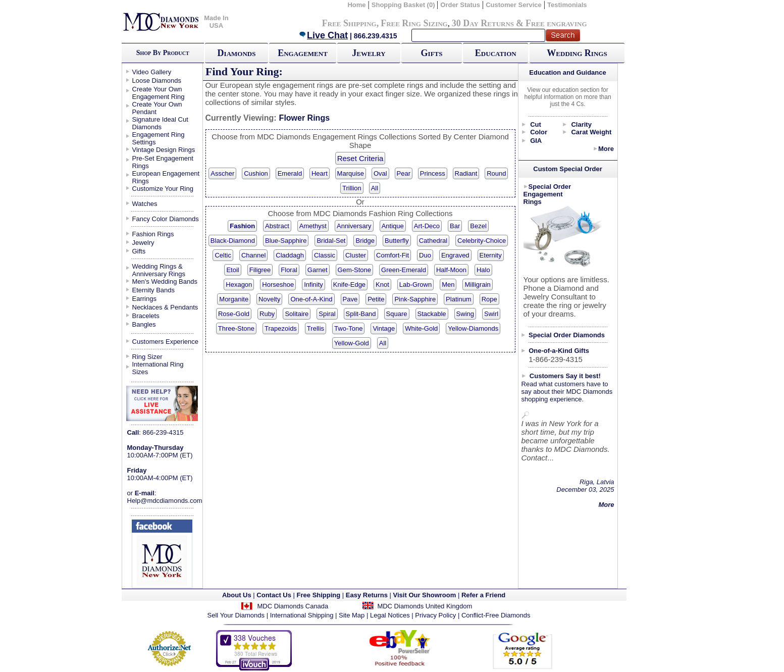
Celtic (223, 255)
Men (448, 285)
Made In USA (216, 22)
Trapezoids (281, 328)
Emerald (290, 173)
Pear (404, 173)
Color (539, 132)
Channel (253, 255)
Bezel (478, 226)
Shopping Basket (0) (404, 5)
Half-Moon (451, 270)
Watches (145, 204)
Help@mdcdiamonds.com (165, 501)
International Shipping (302, 615)
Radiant (466, 173)
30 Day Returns (483, 23)
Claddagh (290, 255)
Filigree (260, 270)
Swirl (491, 314)
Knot (382, 285)
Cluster (356, 255)
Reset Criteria (360, 158)
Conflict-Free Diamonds (496, 615)
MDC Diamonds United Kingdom (425, 606)
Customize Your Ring (163, 189)
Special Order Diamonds (567, 335)
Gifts (432, 53)
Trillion (352, 188)
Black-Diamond (233, 241)
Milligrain (477, 285)
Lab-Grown (415, 285)
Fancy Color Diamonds (166, 219)
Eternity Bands (154, 290)
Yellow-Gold (352, 343)
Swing (465, 314)
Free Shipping (349, 23)
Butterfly (397, 241)
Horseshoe (278, 285)
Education (496, 53)
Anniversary (354, 226)
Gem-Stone (354, 270)
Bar (455, 226)
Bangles (144, 324)
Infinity (313, 285)
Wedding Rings (577, 53)
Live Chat (323, 35)
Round (496, 173)
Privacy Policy (435, 615)
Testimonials (567, 5)
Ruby (267, 314)
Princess (433, 173)
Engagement (303, 53)
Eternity (491, 255)
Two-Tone (348, 328)
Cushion (256, 173)
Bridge (365, 241)
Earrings (144, 299)
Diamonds (237, 53)
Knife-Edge (349, 285)
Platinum (459, 299)
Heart (320, 173)
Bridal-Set (331, 241)
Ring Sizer (147, 357)
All (375, 188)
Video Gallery (152, 72)
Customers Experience (166, 342)
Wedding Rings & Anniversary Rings (159, 270)
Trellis (316, 328)
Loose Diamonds (157, 81)
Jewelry (369, 53)
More (606, 149)
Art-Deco (427, 226)
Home (356, 5)
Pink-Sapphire (415, 299)
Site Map (352, 615)
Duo (425, 255)
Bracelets (146, 316)
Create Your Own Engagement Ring (159, 93)
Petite (376, 299)
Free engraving (556, 23)
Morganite (234, 299)
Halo (483, 270)
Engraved (455, 255)
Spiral (327, 314)
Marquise (351, 173)
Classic (325, 255)
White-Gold (421, 328)
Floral (289, 270)
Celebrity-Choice (482, 241)
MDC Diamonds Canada (293, 606)
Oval (380, 173)
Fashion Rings (153, 234)
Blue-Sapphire (286, 241)
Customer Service (514, 5)
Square (397, 314)
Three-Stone (236, 328)
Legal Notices (390, 615)
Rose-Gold (234, 314)
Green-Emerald (404, 270)
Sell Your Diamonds (236, 615)
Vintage (384, 328)
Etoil (232, 270)
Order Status (460, 5)
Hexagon (239, 285)
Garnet (318, 270)
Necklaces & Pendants (165, 307)
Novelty (269, 299)
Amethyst (313, 226)
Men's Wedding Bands (165, 281)
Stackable (432, 314)
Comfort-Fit (393, 255)
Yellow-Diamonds (473, 328)
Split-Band (361, 314)
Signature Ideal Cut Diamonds (160, 123)
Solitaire (297, 314)
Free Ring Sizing (414, 23)
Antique (393, 226)
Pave (350, 299)
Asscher (222, 173)
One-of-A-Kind (311, 299)
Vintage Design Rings (164, 150)
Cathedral (433, 241)
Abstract (277, 226)
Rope (489, 299)
